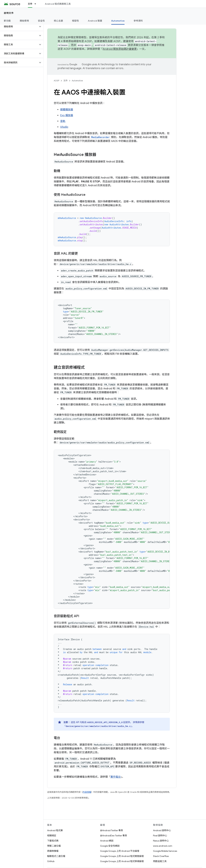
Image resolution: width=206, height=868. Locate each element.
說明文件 (9, 13)
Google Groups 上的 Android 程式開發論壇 (122, 856)
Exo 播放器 (67, 115)
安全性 (41, 21)
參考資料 (138, 21)
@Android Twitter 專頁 (112, 830)
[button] (19, 27)
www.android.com (163, 846)
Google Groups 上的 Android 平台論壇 (120, 851)
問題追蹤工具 (160, 861)
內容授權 (87, 792)
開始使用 (24, 21)
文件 (66, 81)
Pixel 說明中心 (160, 836)
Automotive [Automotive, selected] (118, 21)
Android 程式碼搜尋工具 (58, 4)
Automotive (77, 81)
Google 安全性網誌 (110, 846)
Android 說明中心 (162, 830)
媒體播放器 (67, 110)
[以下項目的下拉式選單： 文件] (37, 4)
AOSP (56, 81)
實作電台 (116, 777)
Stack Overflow (161, 856)
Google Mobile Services (165, 851)
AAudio (64, 127)
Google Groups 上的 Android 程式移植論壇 (122, 861)
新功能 (7, 21)
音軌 (63, 121)
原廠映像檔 (53, 851)
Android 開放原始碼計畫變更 (120, 49)
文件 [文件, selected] (30, 4)
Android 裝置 (95, 21)
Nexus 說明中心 (161, 841)
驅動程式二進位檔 (56, 856)
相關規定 (52, 836)
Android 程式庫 (55, 830)
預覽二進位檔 (54, 846)
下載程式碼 (53, 841)
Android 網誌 (107, 841)
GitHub (51, 861)
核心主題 (59, 21)
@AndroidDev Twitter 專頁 (114, 836)
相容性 (76, 21)
